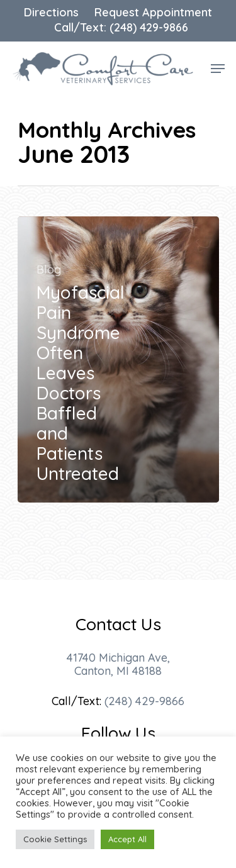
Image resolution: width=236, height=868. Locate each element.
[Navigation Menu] (218, 69)
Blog (49, 270)
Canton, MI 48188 (118, 671)
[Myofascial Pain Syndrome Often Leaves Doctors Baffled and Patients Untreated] (118, 359)
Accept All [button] (127, 839)
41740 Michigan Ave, (118, 658)
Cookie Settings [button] (55, 839)
